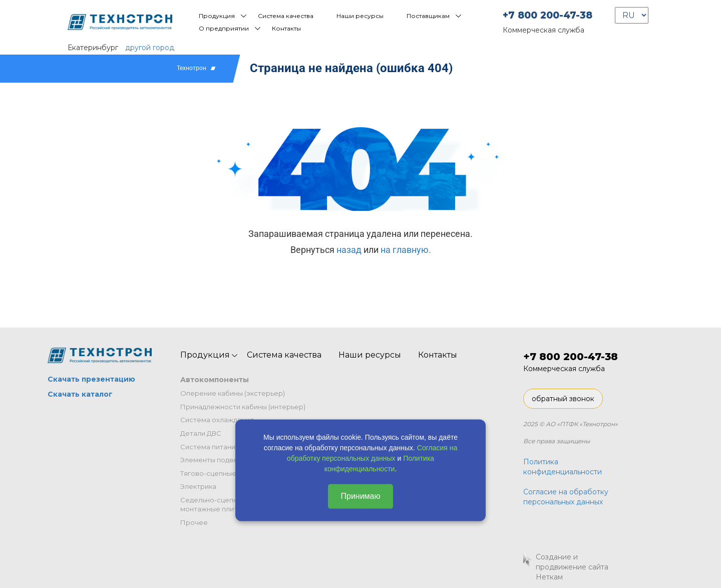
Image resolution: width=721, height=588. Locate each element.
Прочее (194, 522)
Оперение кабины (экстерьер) (233, 393)
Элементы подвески (215, 460)
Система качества (286, 16)
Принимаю (360, 496)
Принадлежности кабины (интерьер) (243, 407)
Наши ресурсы (360, 16)
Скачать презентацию (91, 379)
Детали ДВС (201, 433)
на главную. (406, 250)
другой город (150, 48)
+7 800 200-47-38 (548, 15)
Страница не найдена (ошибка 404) (351, 68)
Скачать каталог (80, 394)
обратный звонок (563, 399)
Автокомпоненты (215, 380)
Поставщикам (428, 16)
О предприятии (224, 28)
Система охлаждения (217, 420)
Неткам (549, 577)
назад (349, 250)
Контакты (286, 28)
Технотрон (192, 68)
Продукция (217, 16)
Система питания (210, 447)
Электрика (198, 486)
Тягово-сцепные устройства (229, 473)
